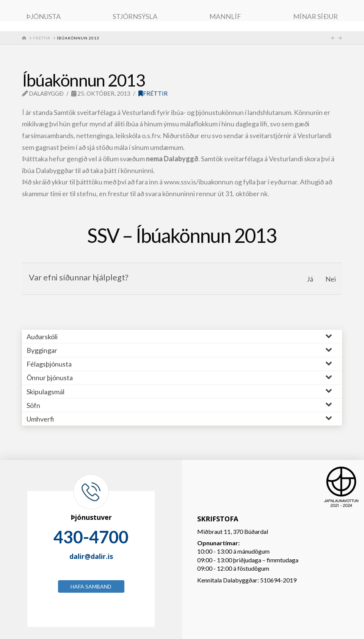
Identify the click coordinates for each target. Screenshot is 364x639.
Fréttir (153, 93)
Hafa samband (91, 586)
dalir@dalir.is (91, 556)
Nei (331, 279)
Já (310, 279)
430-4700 (91, 537)
